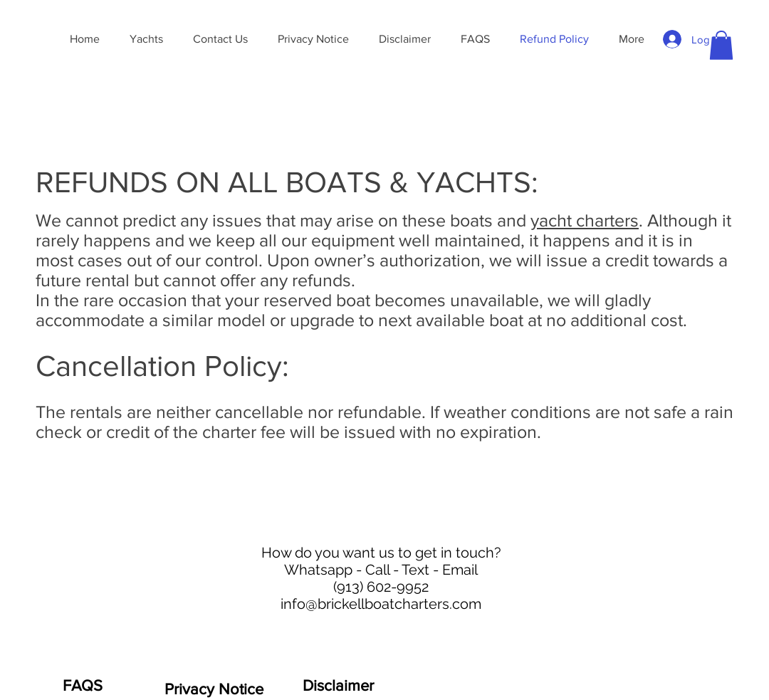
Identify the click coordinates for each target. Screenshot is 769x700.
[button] (721, 45)
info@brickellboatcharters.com (381, 604)
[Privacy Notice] (214, 689)
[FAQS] (83, 686)
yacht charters (585, 220)
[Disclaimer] (338, 686)
